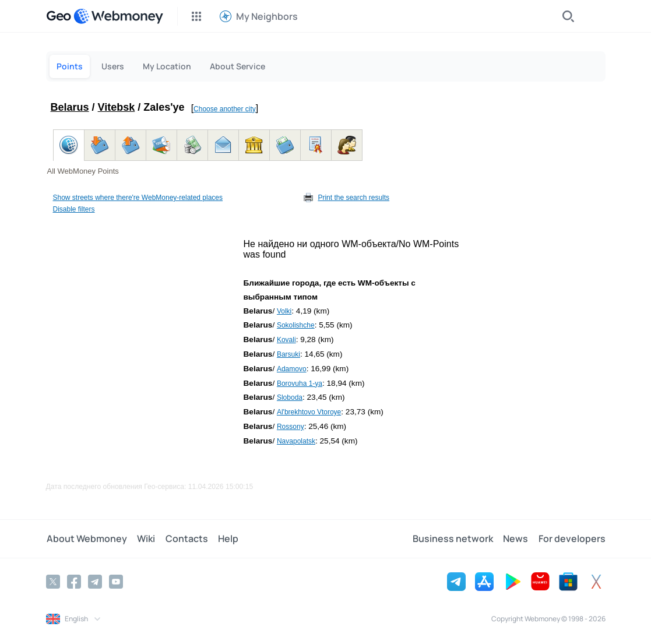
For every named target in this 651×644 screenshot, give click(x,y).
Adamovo (292, 369)
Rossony (291, 427)
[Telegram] (95, 581)
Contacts (184, 539)
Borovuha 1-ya (300, 383)
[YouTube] (116, 581)
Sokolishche (296, 325)
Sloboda (290, 397)
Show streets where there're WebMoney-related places (138, 198)
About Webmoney (86, 539)
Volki (284, 311)
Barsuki (288, 354)
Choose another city (225, 109)
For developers (572, 539)
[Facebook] (74, 581)
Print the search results (353, 198)
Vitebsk (117, 107)
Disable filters (74, 209)
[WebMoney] (118, 16)
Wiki (145, 539)
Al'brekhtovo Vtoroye (309, 412)
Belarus (70, 107)
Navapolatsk (296, 441)
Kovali (286, 340)
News (517, 539)
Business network (455, 539)
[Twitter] (53, 581)
